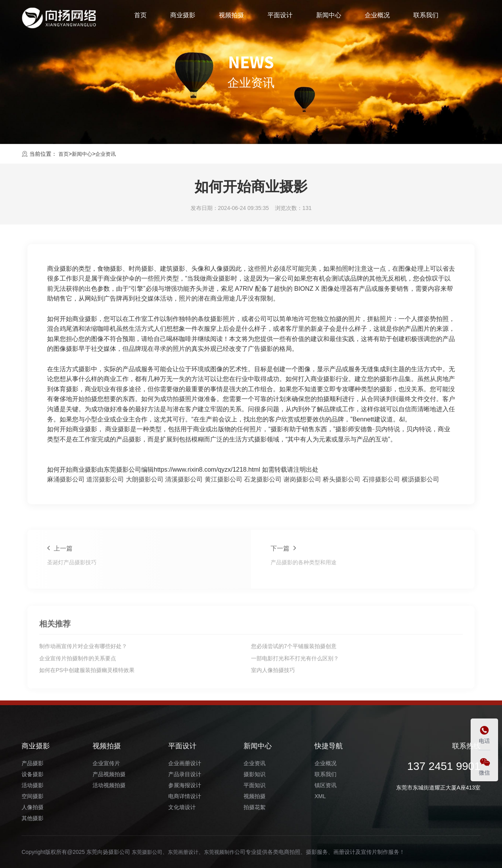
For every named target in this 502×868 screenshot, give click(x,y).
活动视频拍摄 (109, 785)
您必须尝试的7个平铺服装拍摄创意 (294, 699)
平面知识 (255, 785)
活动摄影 (33, 785)
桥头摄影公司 (342, 479)
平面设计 (280, 17)
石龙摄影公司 (263, 479)
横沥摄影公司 (420, 479)
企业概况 (377, 17)
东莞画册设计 (187, 852)
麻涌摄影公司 (66, 479)
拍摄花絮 (255, 807)
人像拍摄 (33, 807)
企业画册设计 (185, 763)
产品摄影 (33, 763)
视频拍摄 (231, 17)
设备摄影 (33, 774)
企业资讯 (109, 154)
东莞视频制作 (225, 852)
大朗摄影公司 (145, 479)
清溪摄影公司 (184, 479)
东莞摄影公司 (148, 852)
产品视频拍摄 (109, 774)
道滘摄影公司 (105, 479)
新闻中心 (329, 17)
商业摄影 (183, 17)
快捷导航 (329, 746)
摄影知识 (255, 774)
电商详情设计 (185, 796)
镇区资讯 (326, 785)
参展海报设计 (185, 785)
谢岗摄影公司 (302, 479)
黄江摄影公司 (224, 479)
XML (320, 796)
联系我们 (426, 17)
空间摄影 (33, 796)
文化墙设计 (182, 807)
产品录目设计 (185, 774)
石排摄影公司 (381, 479)
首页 (140, 17)
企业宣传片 (106, 763)
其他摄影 (33, 818)
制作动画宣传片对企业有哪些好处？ (83, 699)
